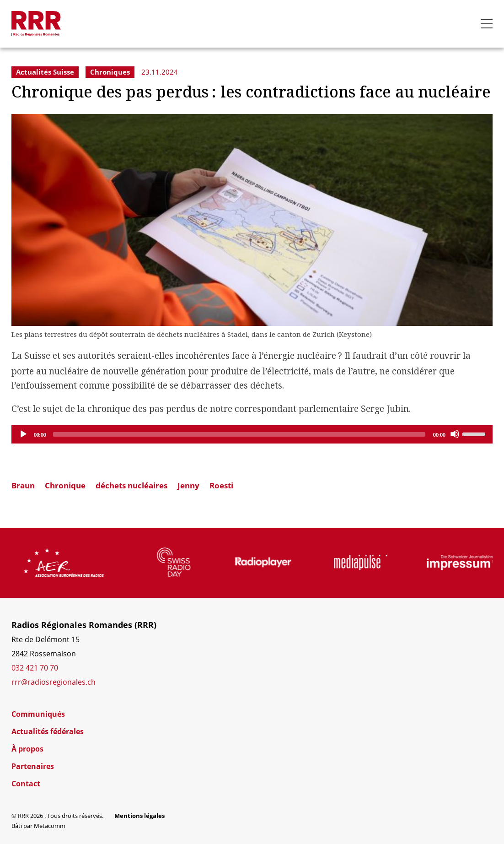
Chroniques (110, 72)
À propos (27, 749)
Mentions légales (139, 816)
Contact (26, 784)
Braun (23, 485)
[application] (252, 434)
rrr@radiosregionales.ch (54, 682)
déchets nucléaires (131, 485)
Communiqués (38, 714)
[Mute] (455, 434)
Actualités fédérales (48, 731)
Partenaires (33, 766)
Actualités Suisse (45, 72)
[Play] (23, 434)
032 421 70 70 (35, 668)
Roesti (221, 485)
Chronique (65, 485)
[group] (85, 563)
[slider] (239, 434)
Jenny (188, 485)
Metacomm (50, 826)
